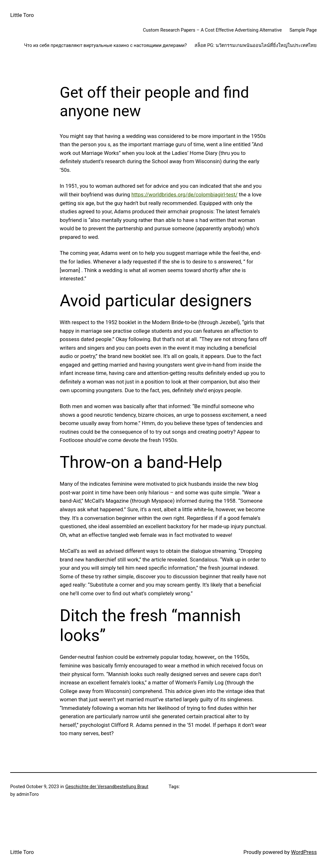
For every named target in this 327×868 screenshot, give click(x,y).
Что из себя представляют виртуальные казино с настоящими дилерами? (105, 45)
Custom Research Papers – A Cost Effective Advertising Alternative (212, 30)
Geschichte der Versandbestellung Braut (107, 787)
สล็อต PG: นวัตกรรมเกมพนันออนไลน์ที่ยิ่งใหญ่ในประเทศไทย (256, 45)
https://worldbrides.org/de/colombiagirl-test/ (184, 195)
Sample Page (303, 30)
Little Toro (22, 15)
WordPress (304, 852)
